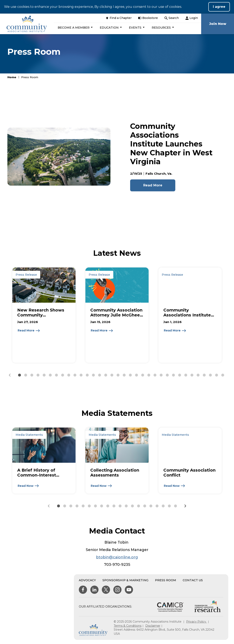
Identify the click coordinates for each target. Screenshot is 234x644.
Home (12, 77)
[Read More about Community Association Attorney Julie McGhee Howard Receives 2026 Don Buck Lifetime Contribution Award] (102, 331)
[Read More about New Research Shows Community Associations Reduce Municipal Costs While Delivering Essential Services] (29, 331)
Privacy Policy (197, 622)
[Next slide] (185, 506)
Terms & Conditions (128, 626)
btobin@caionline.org (117, 557)
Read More (153, 185)
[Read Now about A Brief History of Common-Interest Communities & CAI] (28, 486)
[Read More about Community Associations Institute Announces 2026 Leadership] (175, 331)
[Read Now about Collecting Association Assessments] (102, 486)
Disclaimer (153, 626)
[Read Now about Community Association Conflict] (175, 486)
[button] (75, 28)
